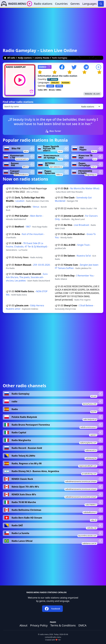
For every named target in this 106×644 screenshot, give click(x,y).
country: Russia (42, 58)
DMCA (82, 625)
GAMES (50, 86)
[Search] (101, 4)
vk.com (96, 94)
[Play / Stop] (29, 4)
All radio (10, 58)
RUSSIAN (66, 83)
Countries (61, 4)
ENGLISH (55, 83)
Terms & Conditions (63, 625)
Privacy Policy (39, 625)
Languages (90, 4)
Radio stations (43, 4)
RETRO (59, 86)
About (24, 625)
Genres (75, 4)
